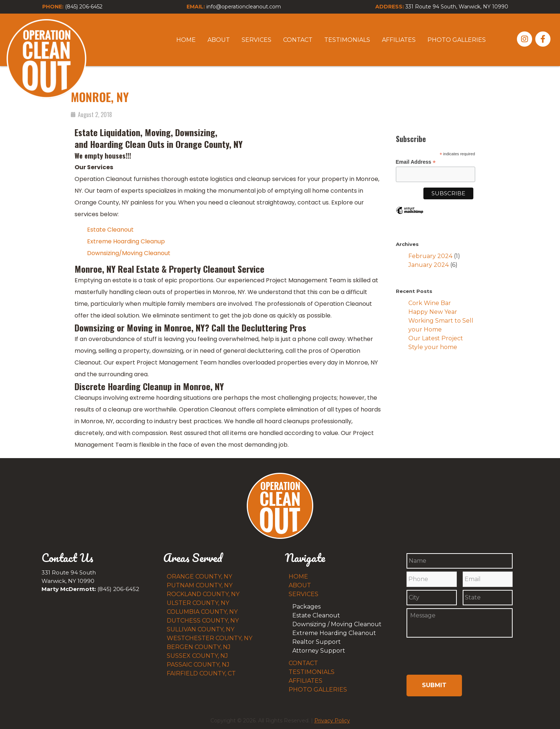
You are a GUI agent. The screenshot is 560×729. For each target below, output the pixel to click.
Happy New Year (433, 312)
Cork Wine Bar (430, 303)
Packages (306, 607)
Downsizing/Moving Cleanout (129, 253)
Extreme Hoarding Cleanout (334, 633)
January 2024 (429, 265)
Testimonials (347, 40)
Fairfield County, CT (201, 673)
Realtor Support (317, 642)
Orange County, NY (199, 576)
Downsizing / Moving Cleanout (337, 624)
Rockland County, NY (203, 594)
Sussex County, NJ (197, 656)
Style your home (433, 347)
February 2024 (430, 256)
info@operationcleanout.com (244, 7)
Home (186, 40)
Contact (298, 40)
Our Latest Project (436, 338)
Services (256, 40)
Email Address (416, 162)
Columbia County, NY (202, 612)
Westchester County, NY (209, 638)
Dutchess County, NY (203, 621)
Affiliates (399, 40)
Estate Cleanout (110, 230)
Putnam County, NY (200, 585)
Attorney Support (319, 651)
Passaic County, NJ (198, 665)
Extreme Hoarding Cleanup (126, 241)
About (219, 40)
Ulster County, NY (198, 603)
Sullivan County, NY (200, 629)
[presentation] (445, 658)
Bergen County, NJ (199, 647)
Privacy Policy (332, 716)
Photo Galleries (457, 40)
